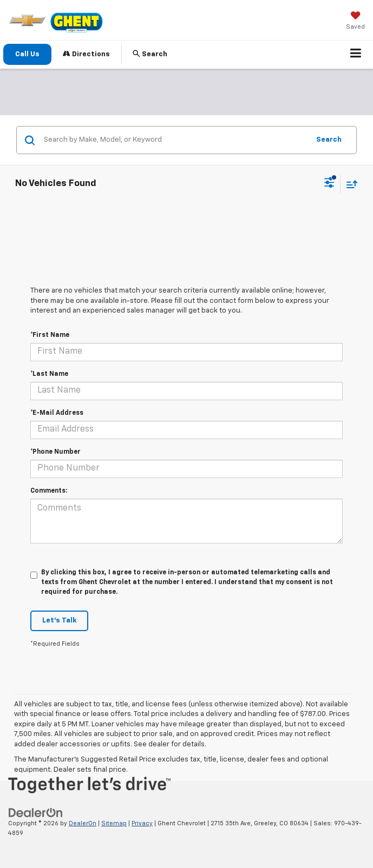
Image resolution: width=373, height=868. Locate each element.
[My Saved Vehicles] (355, 22)
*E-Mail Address (57, 413)
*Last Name (49, 374)
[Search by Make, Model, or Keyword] (175, 140)
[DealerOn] (36, 813)
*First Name (50, 335)
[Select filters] (329, 184)
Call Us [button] (27, 54)
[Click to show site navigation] (356, 55)
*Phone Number (55, 452)
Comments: (49, 491)
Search (329, 140)
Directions (86, 54)
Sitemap (114, 823)
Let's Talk (59, 621)
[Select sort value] (349, 184)
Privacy (142, 823)
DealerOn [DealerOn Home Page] (83, 823)
